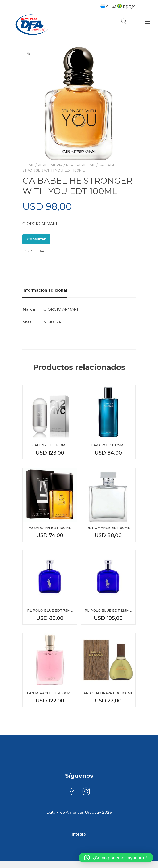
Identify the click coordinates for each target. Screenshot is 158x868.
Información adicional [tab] (45, 290)
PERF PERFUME (81, 165)
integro (79, 834)
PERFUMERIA (50, 165)
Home (28, 165)
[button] (29, 54)
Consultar (36, 239)
